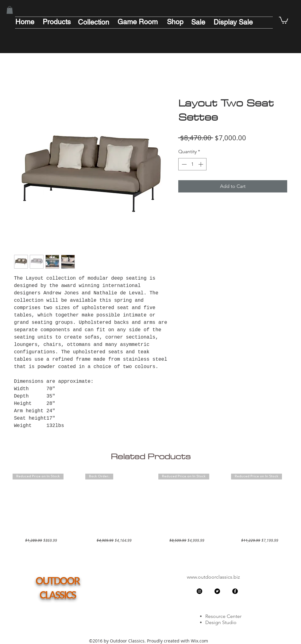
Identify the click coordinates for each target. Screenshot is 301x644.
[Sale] (198, 22)
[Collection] (94, 22)
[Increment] (201, 164)
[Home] (25, 22)
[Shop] (175, 22)
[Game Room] (138, 22)
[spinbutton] (192, 164)
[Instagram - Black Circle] (199, 591)
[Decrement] (183, 164)
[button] (10, 10)
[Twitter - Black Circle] (217, 591)
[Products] (57, 22)
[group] (151, 508)
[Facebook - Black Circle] (235, 591)
